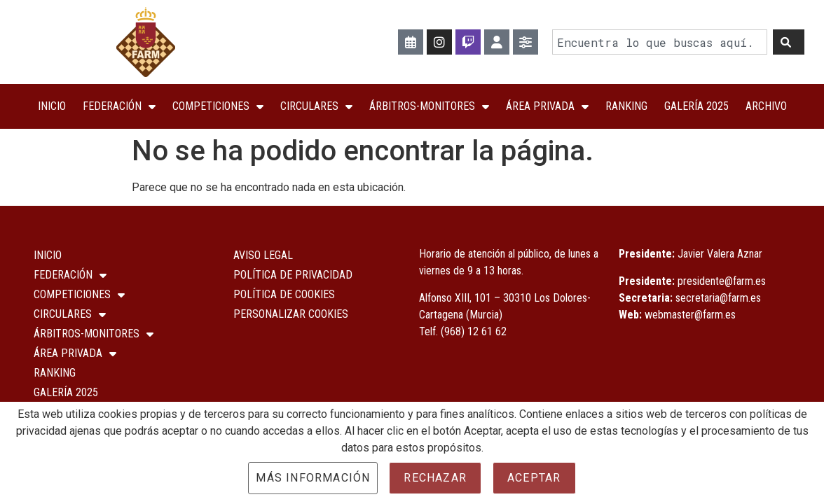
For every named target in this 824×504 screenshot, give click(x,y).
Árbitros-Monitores (429, 106)
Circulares (316, 106)
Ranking (626, 106)
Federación (119, 106)
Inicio (52, 106)
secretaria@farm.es (718, 298)
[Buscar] (789, 42)
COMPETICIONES (218, 106)
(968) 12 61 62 (474, 331)
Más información (313, 478)
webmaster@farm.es (690, 315)
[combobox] (660, 42)
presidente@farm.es (722, 281)
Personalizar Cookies (291, 314)
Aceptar (534, 478)
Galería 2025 (696, 106)
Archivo (766, 106)
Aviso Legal (263, 255)
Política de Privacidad (293, 275)
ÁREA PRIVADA (547, 106)
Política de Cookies (284, 294)
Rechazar (435, 478)
